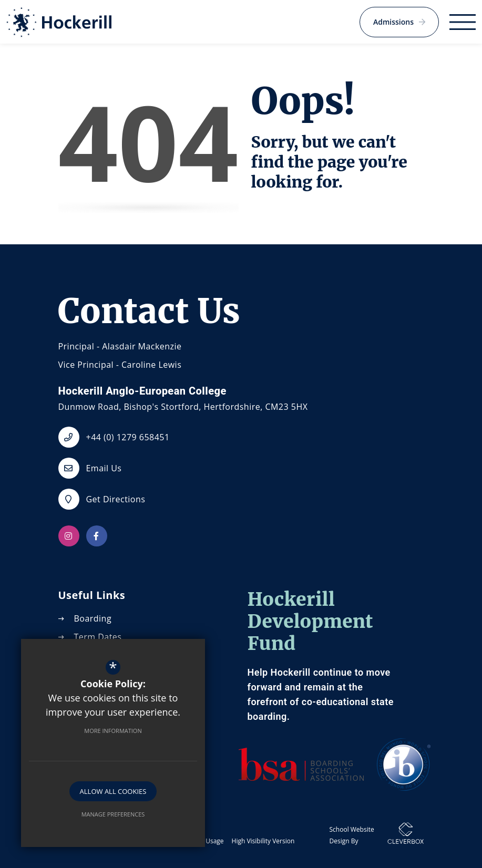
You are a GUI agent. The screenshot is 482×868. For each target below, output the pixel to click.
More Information (113, 731)
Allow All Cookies (113, 791)
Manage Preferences (113, 814)
